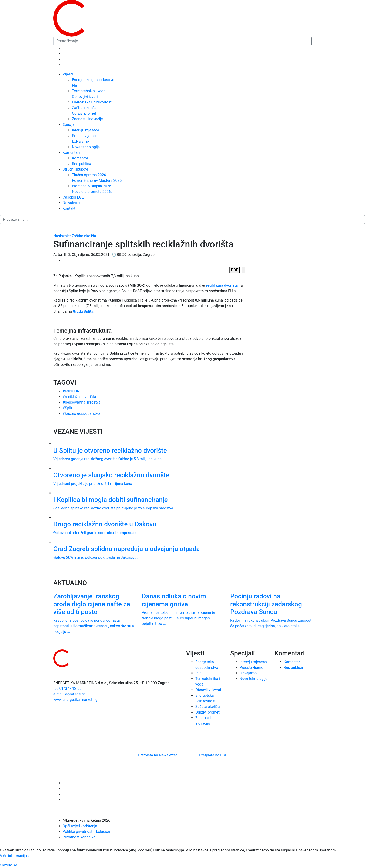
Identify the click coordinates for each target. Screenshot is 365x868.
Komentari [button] (71, 153)
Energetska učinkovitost (92, 102)
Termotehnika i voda (89, 91)
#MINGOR (71, 391)
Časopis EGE (73, 197)
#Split (67, 408)
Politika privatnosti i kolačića (86, 832)
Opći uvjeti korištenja (80, 826)
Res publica (81, 164)
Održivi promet (84, 113)
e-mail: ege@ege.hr (69, 694)
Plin (75, 85)
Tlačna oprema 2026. (90, 175)
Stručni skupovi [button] (75, 169)
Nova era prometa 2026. (92, 192)
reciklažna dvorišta (222, 285)
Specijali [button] (70, 125)
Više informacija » (15, 856)
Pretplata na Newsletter (157, 755)
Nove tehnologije (86, 147)
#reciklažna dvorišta (79, 397)
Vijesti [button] (68, 74)
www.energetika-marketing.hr (78, 700)
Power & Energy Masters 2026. (97, 180)
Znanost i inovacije (87, 119)
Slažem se (8, 865)
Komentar (80, 158)
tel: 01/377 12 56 (67, 688)
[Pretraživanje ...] (180, 41)
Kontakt (69, 208)
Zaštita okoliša (84, 108)
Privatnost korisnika (79, 837)
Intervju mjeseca (86, 130)
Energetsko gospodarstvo (93, 80)
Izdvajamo (80, 141)
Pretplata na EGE (213, 755)
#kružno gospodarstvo (81, 413)
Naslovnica (63, 236)
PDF (235, 270)
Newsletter (72, 203)
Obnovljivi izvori (85, 97)
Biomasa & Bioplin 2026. (92, 186)
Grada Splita (83, 311)
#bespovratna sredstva (82, 402)
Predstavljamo (84, 136)
